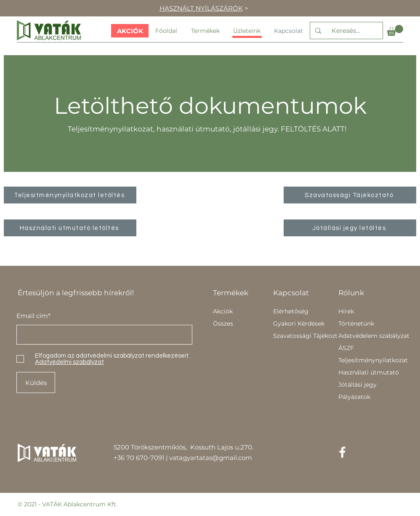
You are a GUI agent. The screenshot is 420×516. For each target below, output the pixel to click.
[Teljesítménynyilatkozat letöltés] (70, 195)
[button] (395, 30)
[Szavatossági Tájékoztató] (350, 195)
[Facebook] (342, 452)
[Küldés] (36, 382)
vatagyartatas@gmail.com (211, 458)
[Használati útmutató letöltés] (70, 228)
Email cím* (33, 316)
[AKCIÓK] (130, 31)
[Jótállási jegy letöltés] (350, 228)
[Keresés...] (346, 31)
